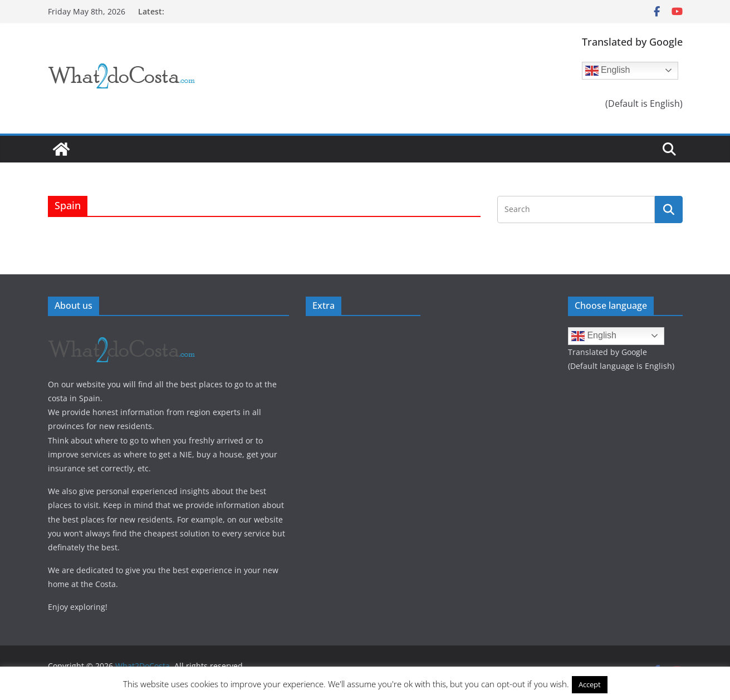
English (608, 71)
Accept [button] (590, 684)
